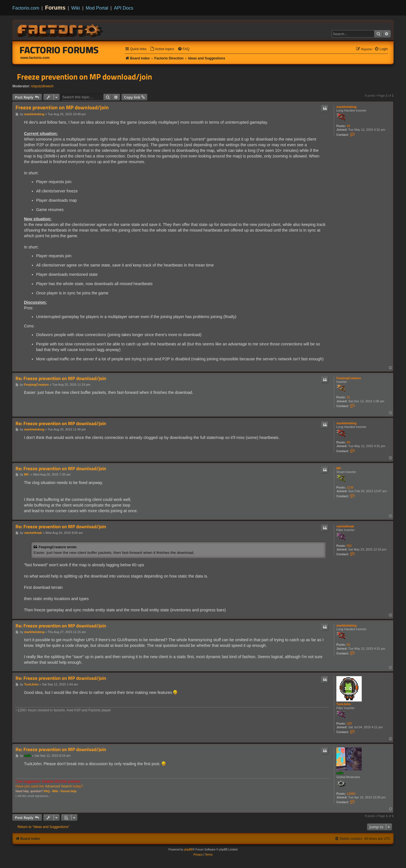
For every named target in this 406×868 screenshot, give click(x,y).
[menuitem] (162, 49)
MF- (339, 468)
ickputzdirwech (42, 86)
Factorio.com (26, 8)
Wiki (76, 8)
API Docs (124, 8)
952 (349, 546)
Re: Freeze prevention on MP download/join (61, 378)
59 (348, 126)
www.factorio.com (35, 58)
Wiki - (56, 791)
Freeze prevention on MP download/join (84, 77)
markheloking (347, 107)
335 (349, 723)
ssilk (340, 773)
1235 (350, 487)
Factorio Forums (59, 50)
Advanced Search (58, 786)
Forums (55, 8)
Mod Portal (97, 8)
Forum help (69, 791)
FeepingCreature (349, 378)
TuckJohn (344, 704)
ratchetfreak (345, 526)
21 (348, 397)
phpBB (188, 850)
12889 (351, 794)
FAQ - (48, 791)
